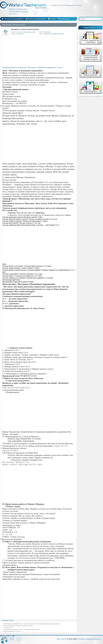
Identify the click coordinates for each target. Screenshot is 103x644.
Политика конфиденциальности (89, 639)
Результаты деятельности (37, 19)
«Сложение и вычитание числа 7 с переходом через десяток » (22, 629)
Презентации (65, 19)
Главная (54, 5)
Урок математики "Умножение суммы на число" (18, 626)
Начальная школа (19, 25)
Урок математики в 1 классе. (12, 631)
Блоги (61, 5)
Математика (7, 25)
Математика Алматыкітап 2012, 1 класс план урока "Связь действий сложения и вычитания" (32, 624)
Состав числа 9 (8, 627)
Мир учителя (62, 639)
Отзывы (79, 5)
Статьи (53, 19)
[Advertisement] (39, 52)
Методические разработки (14, 19)
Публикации (70, 5)
